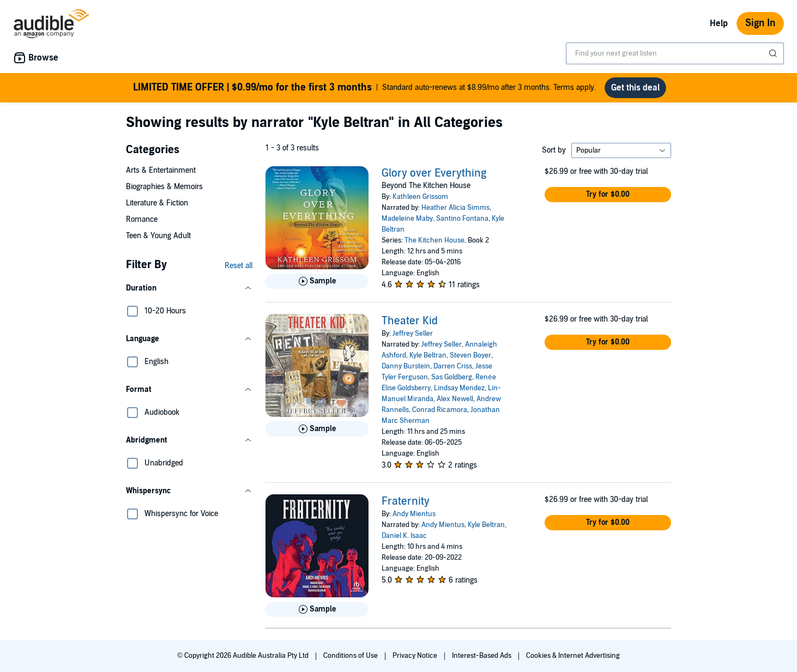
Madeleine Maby (407, 219)
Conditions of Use (351, 656)
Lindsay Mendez (459, 388)
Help (719, 23)
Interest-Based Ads (482, 656)
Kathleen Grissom (420, 197)
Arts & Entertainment (161, 170)
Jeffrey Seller (413, 334)
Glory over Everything (434, 173)
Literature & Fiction (157, 203)
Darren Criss (453, 366)
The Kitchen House (434, 240)
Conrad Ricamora (440, 410)
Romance (142, 219)
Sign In (760, 23)
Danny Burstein (406, 366)
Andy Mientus (414, 514)
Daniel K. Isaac (404, 536)
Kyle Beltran (428, 355)
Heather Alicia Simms (455, 208)
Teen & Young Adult (158, 236)
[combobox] (675, 53)
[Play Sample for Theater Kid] (317, 429)
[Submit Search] (774, 53)
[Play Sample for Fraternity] (317, 609)
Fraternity (406, 501)
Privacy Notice (416, 656)
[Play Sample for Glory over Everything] (317, 281)
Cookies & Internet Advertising (573, 656)
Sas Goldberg (452, 377)
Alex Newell (455, 399)
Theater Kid (410, 321)
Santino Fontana (462, 219)
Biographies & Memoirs (164, 187)
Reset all (239, 266)
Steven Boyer (470, 355)
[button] (189, 288)
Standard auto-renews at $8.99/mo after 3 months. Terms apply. (364, 88)
